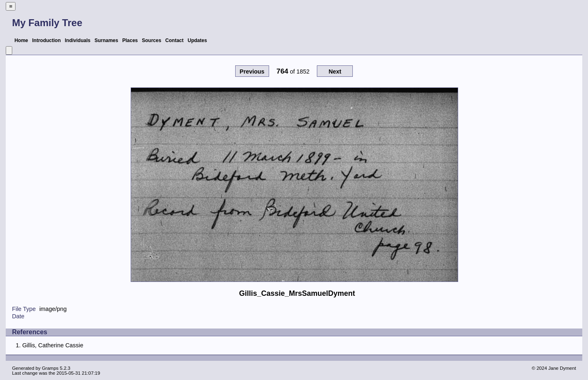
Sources (152, 40)
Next (335, 72)
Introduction (47, 40)
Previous (252, 72)
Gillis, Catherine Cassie (53, 345)
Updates (197, 40)
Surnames (106, 40)
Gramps (50, 368)
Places (130, 40)
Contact (175, 40)
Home (21, 40)
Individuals (78, 40)
